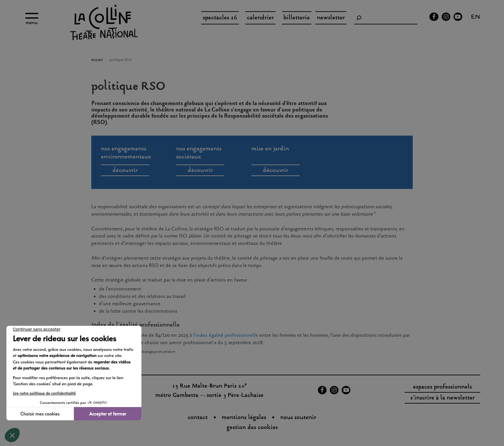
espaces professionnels (442, 387)
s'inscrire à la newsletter (443, 398)
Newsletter (331, 18)
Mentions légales (244, 418)
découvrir (125, 171)
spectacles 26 (220, 18)
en (476, 18)
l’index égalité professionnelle (226, 335)
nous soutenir (298, 418)
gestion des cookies (252, 428)
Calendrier (260, 18)
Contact (198, 418)
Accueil (97, 60)
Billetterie (297, 18)
